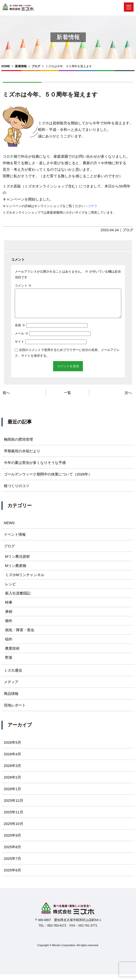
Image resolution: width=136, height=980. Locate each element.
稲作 (9, 645)
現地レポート (15, 711)
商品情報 (11, 699)
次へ (128, 398)
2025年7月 (13, 864)
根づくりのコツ (17, 492)
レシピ (11, 590)
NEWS (9, 529)
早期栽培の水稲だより (22, 457)
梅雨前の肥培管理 (18, 445)
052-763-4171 (57, 931)
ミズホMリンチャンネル (25, 581)
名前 (20, 331)
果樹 (9, 617)
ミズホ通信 (13, 676)
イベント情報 (15, 540)
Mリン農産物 (16, 571)
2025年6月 (13, 876)
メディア (11, 688)
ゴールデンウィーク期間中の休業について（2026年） (48, 480)
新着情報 (21, 66)
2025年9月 (13, 841)
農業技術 (12, 654)
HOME (6, 66)
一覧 (67, 398)
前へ (6, 398)
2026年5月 (13, 748)
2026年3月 (13, 771)
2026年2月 (13, 783)
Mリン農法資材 (18, 562)
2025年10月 (14, 829)
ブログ (36, 66)
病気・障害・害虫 (20, 636)
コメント (23, 286)
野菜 (9, 663)
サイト (20, 347)
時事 (9, 608)
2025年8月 (13, 853)
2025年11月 (14, 818)
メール (22, 339)
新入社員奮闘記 (18, 599)
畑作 (9, 627)
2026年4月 (13, 760)
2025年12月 (14, 806)
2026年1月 (13, 795)
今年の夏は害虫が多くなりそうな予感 (35, 468)
